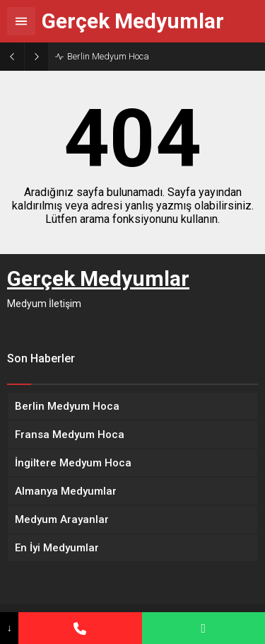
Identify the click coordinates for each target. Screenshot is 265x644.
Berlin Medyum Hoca (108, 56)
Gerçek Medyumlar (133, 21)
